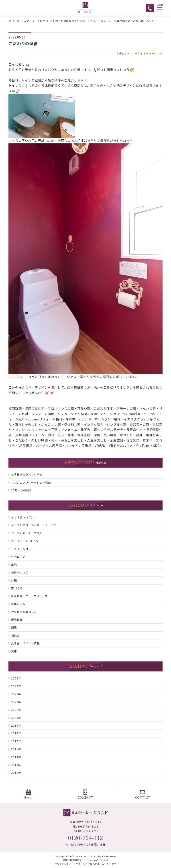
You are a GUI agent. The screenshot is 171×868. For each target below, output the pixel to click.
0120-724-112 (85, 838)
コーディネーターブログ (147, 53)
